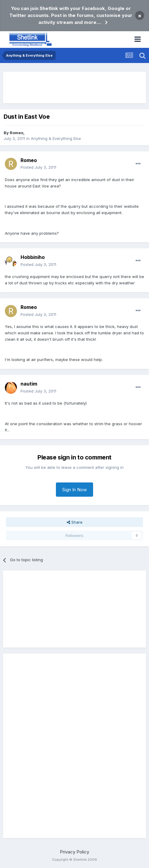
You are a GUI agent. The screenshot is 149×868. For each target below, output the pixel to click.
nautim (29, 384)
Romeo (16, 133)
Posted (38, 167)
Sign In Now (74, 490)
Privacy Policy (74, 852)
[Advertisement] (75, 88)
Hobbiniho (33, 257)
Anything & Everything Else (56, 138)
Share (75, 522)
